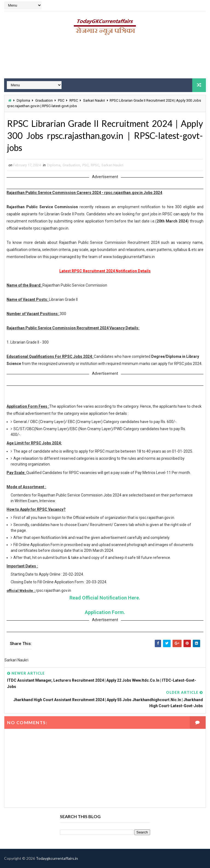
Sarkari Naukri (94, 100)
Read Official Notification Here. (105, 598)
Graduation (44, 100)
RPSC (74, 100)
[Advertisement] (105, 59)
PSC (61, 100)
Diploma (23, 100)
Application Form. (105, 612)
